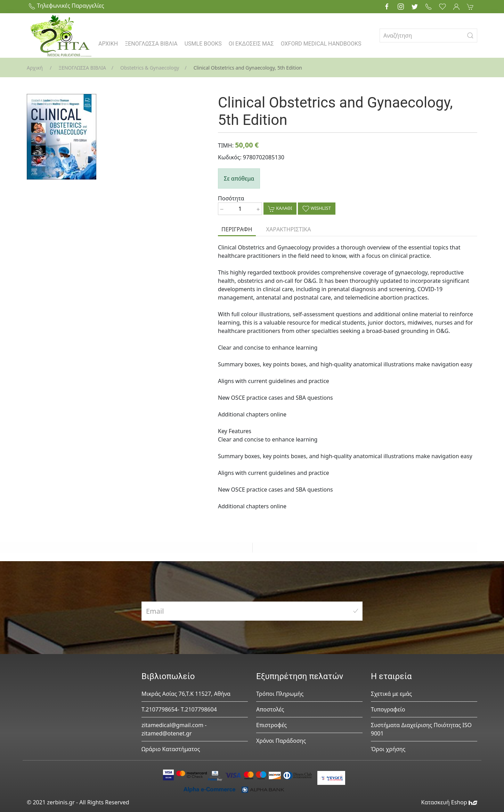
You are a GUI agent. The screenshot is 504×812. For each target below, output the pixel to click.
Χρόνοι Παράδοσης (281, 741)
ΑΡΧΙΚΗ (108, 44)
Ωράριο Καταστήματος (171, 749)
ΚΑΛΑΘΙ (280, 209)
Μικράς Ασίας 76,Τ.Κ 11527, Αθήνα (186, 694)
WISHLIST (316, 209)
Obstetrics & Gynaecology (150, 68)
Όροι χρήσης (388, 749)
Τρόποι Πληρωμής (280, 694)
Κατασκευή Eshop (449, 802)
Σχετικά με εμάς (391, 694)
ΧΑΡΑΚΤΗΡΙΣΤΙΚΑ (289, 229)
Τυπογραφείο (388, 709)
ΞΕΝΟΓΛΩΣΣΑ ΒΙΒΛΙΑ (151, 44)
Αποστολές (270, 709)
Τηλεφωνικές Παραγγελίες (66, 6)
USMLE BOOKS (203, 44)
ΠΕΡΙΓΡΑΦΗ (237, 229)
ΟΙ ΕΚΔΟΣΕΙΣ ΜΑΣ (251, 44)
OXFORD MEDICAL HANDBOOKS (321, 44)
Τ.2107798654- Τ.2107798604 (179, 709)
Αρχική (35, 68)
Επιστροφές (271, 725)
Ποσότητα (231, 198)
